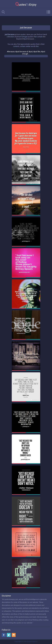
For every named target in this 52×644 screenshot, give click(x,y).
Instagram (14, 635)
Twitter (9, 635)
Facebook (4, 635)
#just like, (37, 52)
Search (3, 12)
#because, (11, 52)
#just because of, (22, 52)
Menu (48, 12)
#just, (31, 52)
